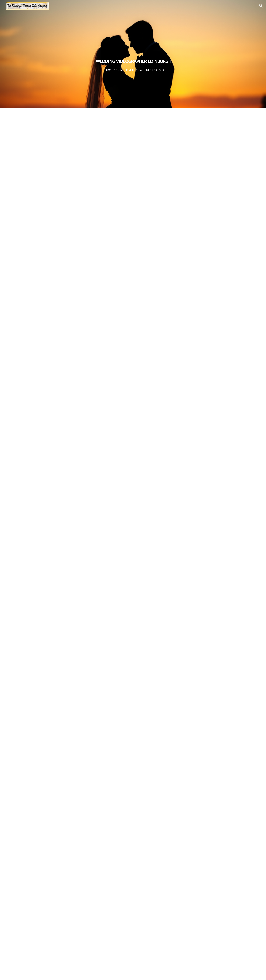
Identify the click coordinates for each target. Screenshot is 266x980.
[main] (133, 54)
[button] (261, 6)
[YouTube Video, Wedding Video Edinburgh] (133, 181)
